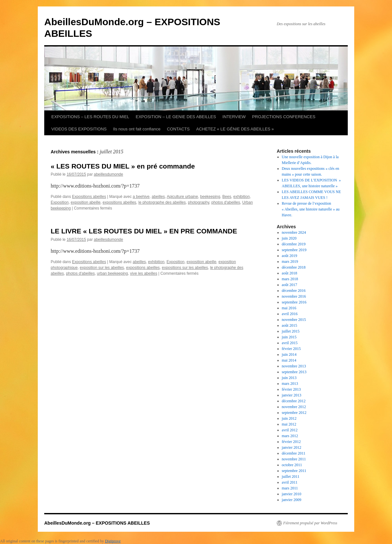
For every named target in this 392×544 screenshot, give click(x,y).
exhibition (242, 197)
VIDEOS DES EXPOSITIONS (79, 129)
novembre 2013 (294, 366)
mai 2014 (289, 360)
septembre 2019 (294, 250)
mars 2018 (290, 279)
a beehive (141, 197)
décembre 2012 (294, 401)
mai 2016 (289, 308)
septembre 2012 (294, 413)
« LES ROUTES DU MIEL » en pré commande (123, 166)
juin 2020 (289, 238)
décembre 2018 (294, 267)
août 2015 (290, 325)
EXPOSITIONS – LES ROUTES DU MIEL (90, 117)
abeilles (158, 197)
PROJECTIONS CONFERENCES (284, 117)
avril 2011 (290, 482)
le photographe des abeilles (162, 202)
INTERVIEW (234, 117)
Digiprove (113, 541)
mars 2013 (290, 384)
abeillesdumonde (108, 174)
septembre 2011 (294, 471)
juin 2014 (289, 354)
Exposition (60, 202)
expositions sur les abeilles (185, 268)
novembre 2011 (294, 459)
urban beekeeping (112, 273)
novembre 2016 (294, 296)
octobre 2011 (292, 465)
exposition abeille (86, 202)
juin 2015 (289, 337)
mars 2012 (290, 436)
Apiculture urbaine (182, 197)
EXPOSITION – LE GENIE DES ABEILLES (176, 117)
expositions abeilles (119, 202)
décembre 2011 (294, 453)
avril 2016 (290, 314)
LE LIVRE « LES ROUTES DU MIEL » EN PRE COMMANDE (144, 231)
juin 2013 (289, 378)
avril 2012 (290, 430)
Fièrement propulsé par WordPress (310, 523)
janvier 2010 (292, 494)
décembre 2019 (294, 244)
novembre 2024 (294, 232)
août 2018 (290, 273)
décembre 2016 (294, 291)
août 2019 (290, 256)
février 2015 (291, 349)
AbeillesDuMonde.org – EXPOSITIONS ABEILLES (97, 523)
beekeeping (210, 197)
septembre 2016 (294, 302)
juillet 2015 (291, 331)
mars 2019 (290, 262)
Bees (227, 197)
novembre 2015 (294, 320)
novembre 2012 (294, 407)
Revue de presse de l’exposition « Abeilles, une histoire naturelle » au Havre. (311, 209)
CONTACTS (178, 129)
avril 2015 (290, 343)
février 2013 (291, 389)
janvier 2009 (292, 500)
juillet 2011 (291, 477)
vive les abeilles (144, 273)
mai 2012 (289, 424)
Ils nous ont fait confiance (137, 129)
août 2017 (290, 285)
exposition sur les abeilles (102, 268)
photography (199, 202)
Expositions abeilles (89, 197)
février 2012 (291, 442)
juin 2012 (289, 418)
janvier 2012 (292, 447)
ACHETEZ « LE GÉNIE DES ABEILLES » (235, 129)
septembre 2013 (294, 372)
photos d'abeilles (226, 202)
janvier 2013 (292, 395)
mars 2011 (290, 488)
